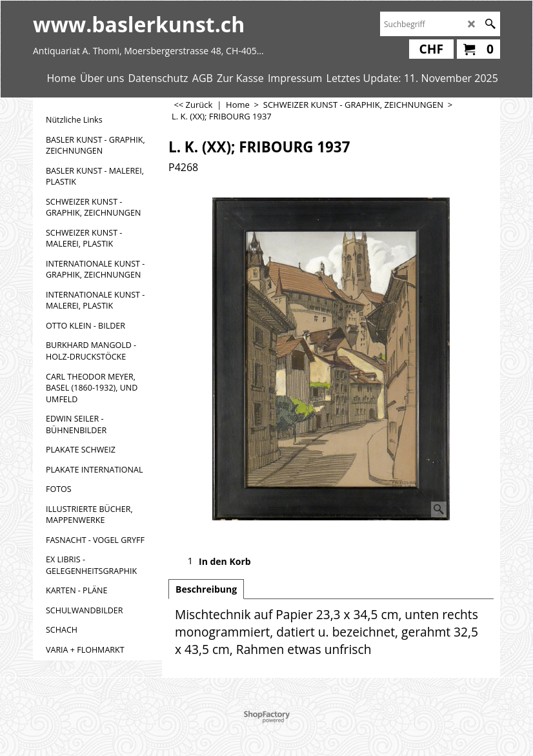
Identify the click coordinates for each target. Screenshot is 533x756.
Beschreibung (206, 589)
